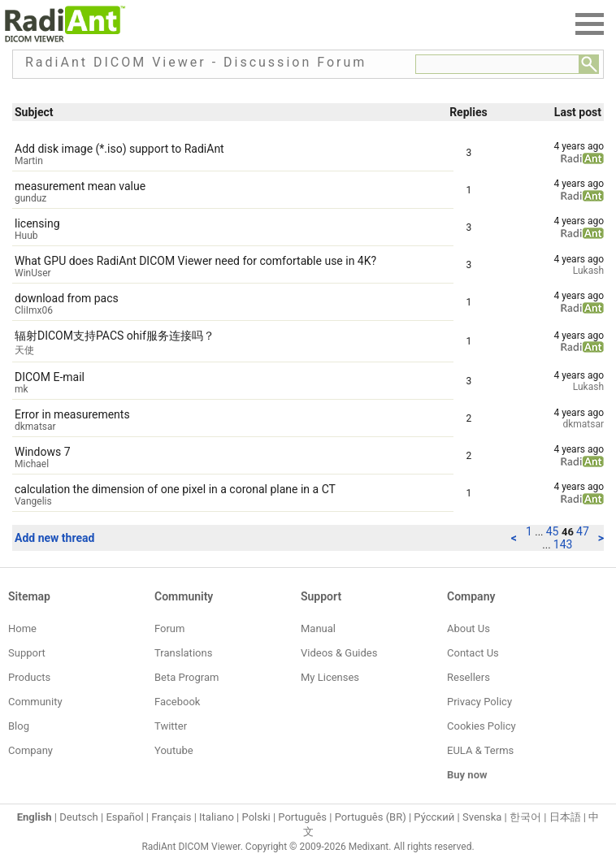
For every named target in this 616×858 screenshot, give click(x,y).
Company (30, 750)
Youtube (174, 750)
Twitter (171, 726)
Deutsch (79, 817)
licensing (37, 223)
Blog (19, 726)
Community (35, 702)
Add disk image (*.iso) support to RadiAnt (119, 149)
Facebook (177, 702)
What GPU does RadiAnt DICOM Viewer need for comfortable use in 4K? (195, 261)
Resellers (469, 677)
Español (124, 817)
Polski (256, 817)
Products (29, 677)
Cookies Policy (482, 726)
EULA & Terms (480, 750)
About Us (469, 628)
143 (563, 544)
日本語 (565, 817)
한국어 (525, 817)
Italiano (217, 817)
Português (302, 817)
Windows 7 (43, 452)
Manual (318, 628)
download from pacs (67, 298)
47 (583, 531)
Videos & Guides (339, 653)
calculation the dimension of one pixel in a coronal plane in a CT (175, 489)
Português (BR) (371, 817)
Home (22, 628)
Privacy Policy (479, 702)
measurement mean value (80, 186)
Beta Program (187, 677)
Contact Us (473, 653)
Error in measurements (72, 414)
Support (27, 653)
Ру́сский (434, 817)
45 (554, 531)
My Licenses (330, 677)
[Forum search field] (497, 64)
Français (171, 817)
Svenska (482, 817)
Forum (169, 628)
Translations (183, 653)
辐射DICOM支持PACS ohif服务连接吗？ (115, 336)
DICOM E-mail (50, 377)
